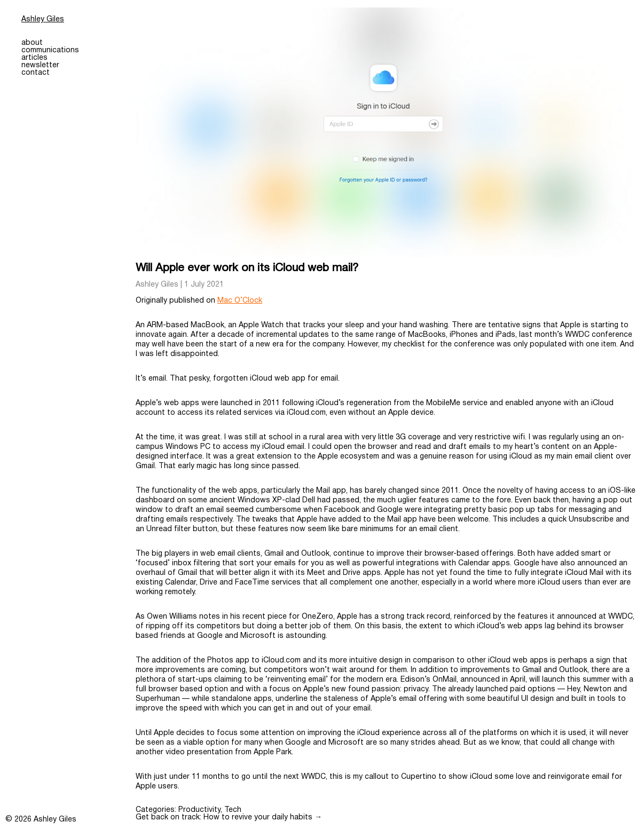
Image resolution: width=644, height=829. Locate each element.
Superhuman (158, 699)
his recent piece (258, 617)
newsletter (40, 65)
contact (36, 73)
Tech (233, 810)
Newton (598, 689)
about (32, 43)
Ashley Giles (43, 19)
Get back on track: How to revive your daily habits (229, 818)
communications (50, 50)
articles (34, 58)
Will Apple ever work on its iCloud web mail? (247, 268)
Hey (574, 689)
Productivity (199, 810)
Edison (413, 680)
